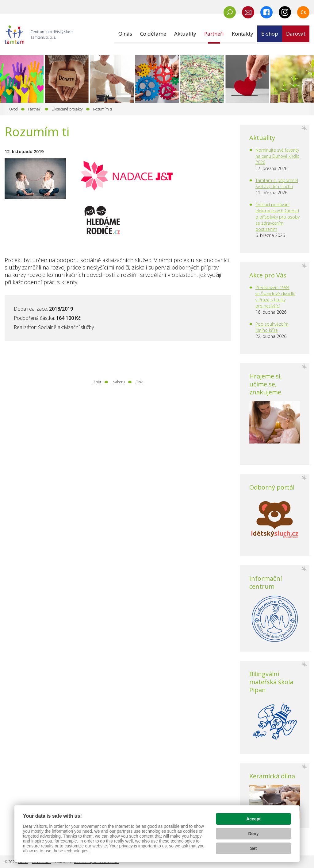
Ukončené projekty (67, 109)
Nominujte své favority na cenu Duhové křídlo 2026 (278, 156)
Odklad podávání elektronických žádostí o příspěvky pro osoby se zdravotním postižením (278, 217)
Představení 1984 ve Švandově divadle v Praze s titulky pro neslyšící (275, 297)
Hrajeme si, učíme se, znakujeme (266, 384)
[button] (125, 34)
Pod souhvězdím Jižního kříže (272, 327)
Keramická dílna (272, 776)
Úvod (13, 109)
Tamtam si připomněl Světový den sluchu (277, 183)
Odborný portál (272, 487)
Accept (253, 819)
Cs (303, 12)
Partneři (35, 109)
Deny (253, 834)
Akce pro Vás (268, 275)
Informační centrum (266, 582)
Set (254, 848)
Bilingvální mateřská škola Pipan (271, 682)
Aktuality (262, 138)
